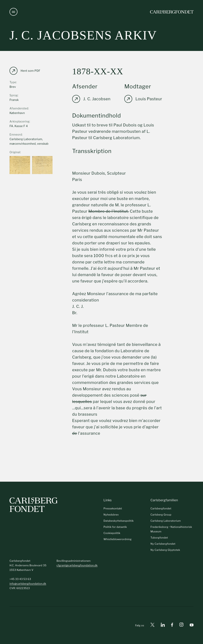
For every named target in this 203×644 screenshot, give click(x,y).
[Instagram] (181, 625)
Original (15, 152)
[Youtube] (192, 625)
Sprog (14, 95)
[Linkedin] (163, 625)
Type (13, 82)
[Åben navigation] (13, 12)
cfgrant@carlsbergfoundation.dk (77, 565)
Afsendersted (19, 108)
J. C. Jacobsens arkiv (83, 35)
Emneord (16, 134)
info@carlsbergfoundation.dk (28, 584)
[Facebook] (172, 625)
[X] (152, 625)
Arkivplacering (20, 121)
